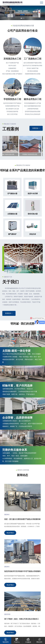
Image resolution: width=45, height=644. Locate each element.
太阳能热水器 (12, 214)
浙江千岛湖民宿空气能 (12, 63)
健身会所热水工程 (33, 99)
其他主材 (33, 234)
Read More (10, 533)
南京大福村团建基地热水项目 (33, 106)
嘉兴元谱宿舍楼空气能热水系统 (33, 63)
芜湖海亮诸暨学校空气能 (12, 106)
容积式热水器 (33, 214)
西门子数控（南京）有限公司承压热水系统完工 (22, 619)
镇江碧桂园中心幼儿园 (12, 109)
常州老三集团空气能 (33, 68)
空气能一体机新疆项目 (12, 71)
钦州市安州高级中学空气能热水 (12, 103)
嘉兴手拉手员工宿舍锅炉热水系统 (33, 66)
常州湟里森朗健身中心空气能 (33, 103)
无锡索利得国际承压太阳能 (33, 74)
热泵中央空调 (33, 194)
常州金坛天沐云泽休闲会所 (33, 114)
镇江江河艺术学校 (12, 114)
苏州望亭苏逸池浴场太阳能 (33, 112)
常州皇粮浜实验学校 (12, 112)
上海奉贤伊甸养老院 (33, 109)
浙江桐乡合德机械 (33, 71)
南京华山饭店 (12, 66)
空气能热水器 (12, 194)
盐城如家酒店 (12, 68)
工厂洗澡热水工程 (33, 59)
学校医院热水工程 (12, 99)
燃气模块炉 (12, 234)
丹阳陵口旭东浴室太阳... (9, 154)
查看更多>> (36, 128)
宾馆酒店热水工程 (12, 59)
